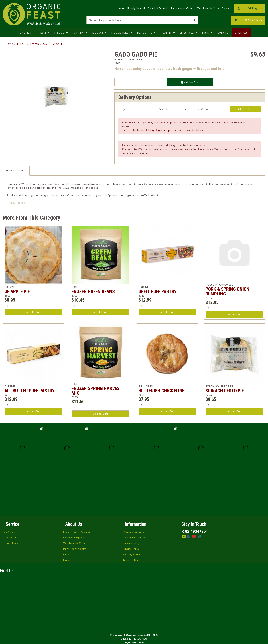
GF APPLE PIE (17, 291)
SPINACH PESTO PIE (225, 391)
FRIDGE (59, 33)
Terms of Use (131, 515)
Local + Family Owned (131, 8)
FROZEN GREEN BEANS (93, 291)
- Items (253, 20)
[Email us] (184, 491)
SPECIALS (241, 33)
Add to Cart (190, 82)
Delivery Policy (131, 498)
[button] (242, 82)
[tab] (16, 171)
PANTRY (78, 33)
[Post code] (208, 109)
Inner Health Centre (183, 8)
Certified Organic (158, 8)
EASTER (25, 33)
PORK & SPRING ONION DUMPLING (227, 291)
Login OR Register (250, 8)
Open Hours (11, 498)
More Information (16, 170)
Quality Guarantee (134, 487)
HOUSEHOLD (120, 33)
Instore (67, 510)
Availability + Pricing (135, 493)
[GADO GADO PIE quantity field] (138, 82)
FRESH (41, 33)
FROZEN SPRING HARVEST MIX (97, 391)
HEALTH (166, 33)
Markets (68, 515)
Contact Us (10, 493)
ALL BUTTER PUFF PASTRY (30, 391)
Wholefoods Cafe (208, 8)
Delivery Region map (157, 130)
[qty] (134, 109)
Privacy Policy (131, 504)
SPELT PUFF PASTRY (158, 291)
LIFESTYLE (187, 33)
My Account (11, 487)
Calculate (246, 109)
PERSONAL (145, 33)
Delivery (226, 8)
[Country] (171, 109)
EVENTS (223, 33)
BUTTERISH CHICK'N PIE (161, 391)
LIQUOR (98, 33)
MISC (206, 33)
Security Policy (131, 510)
